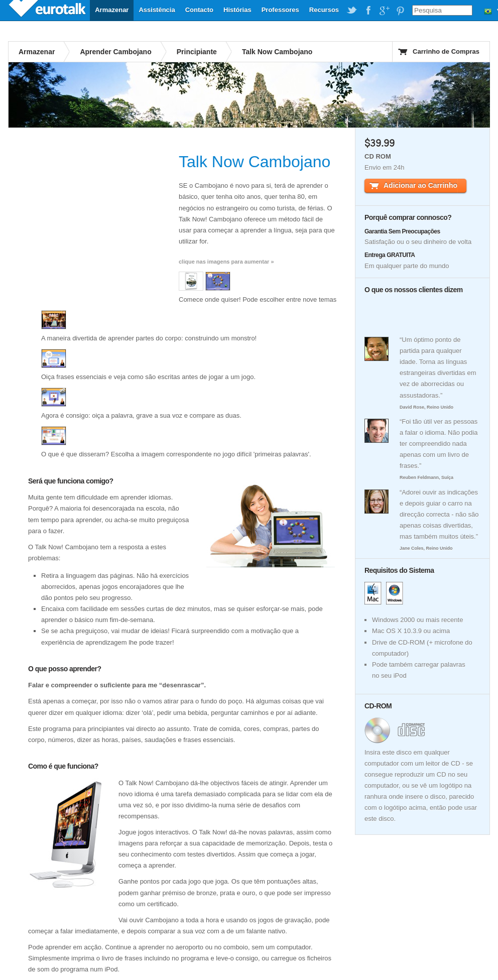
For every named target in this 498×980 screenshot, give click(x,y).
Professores (280, 10)
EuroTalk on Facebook (368, 11)
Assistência (157, 10)
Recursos (324, 10)
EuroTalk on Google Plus (384, 11)
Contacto (199, 10)
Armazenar (112, 10)
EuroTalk (48, 10)
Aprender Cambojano (115, 52)
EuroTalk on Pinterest (400, 11)
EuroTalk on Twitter (352, 11)
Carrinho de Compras (446, 51)
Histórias (237, 10)
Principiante (197, 52)
